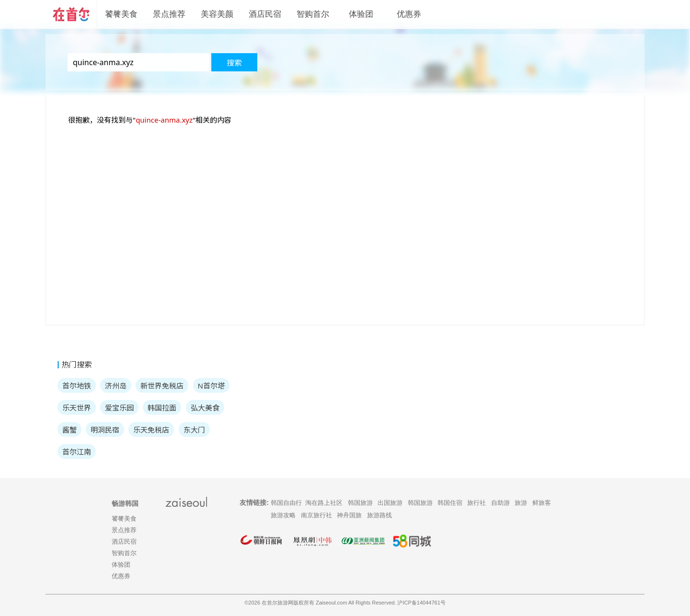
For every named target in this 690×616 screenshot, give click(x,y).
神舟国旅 (349, 515)
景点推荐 (169, 14)
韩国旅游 (360, 503)
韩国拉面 (162, 408)
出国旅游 (390, 503)
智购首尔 (313, 14)
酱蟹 (69, 430)
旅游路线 (379, 515)
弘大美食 (205, 408)
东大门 (194, 430)
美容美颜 (217, 14)
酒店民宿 (265, 14)
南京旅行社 (316, 515)
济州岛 (116, 386)
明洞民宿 (105, 430)
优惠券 (409, 14)
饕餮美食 (121, 14)
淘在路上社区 (324, 503)
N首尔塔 (211, 386)
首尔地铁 (77, 386)
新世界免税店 (162, 386)
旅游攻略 (283, 515)
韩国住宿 (450, 503)
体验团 (361, 14)
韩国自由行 (286, 503)
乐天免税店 (151, 430)
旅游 (521, 503)
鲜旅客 (542, 503)
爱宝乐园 (119, 408)
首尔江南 (77, 452)
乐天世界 (77, 408)
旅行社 (477, 503)
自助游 (500, 503)
